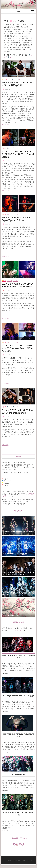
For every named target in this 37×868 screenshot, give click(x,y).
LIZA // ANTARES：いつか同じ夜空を (15, 554)
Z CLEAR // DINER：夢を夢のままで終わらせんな (18, 532)
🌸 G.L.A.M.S (6, 89)
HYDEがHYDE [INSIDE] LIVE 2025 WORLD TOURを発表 (18, 735)
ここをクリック (17, 630)
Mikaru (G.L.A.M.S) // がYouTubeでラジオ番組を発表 (18, 84)
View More (4, 673)
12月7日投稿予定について (12, 615)
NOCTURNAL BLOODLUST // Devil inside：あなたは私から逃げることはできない (18, 573)
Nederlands (17, 860)
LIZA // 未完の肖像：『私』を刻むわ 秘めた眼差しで (18, 594)
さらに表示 (7, 125)
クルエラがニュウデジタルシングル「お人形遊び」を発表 (18, 814)
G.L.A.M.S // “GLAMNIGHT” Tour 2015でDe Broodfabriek (18, 412)
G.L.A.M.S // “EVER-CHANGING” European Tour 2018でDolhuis (17, 285)
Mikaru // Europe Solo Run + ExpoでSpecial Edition (16, 219)
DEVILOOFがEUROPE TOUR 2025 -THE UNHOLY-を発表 (18, 657)
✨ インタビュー (6, 79)
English (9, 860)
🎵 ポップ (14, 79)
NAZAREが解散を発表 (18, 775)
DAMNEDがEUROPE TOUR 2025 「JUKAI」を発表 (18, 696)
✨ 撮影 (4, 148)
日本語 (32, 860)
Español (25, 860)
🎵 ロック (20, 79)
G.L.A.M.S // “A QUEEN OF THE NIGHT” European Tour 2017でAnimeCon (17, 348)
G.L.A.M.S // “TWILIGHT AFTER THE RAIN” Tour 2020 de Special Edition (18, 154)
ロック (12, 57)
